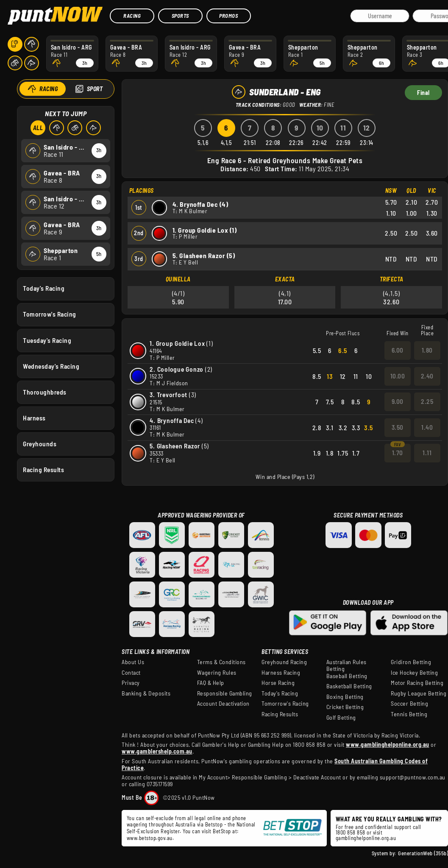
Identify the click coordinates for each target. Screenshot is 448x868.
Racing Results (43, 470)
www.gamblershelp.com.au (157, 751)
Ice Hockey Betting (414, 673)
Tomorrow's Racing (50, 314)
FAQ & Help (211, 683)
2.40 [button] (427, 376)
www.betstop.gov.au (150, 838)
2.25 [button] (427, 401)
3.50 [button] (398, 427)
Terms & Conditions (221, 662)
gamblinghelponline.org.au (366, 838)
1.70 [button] (398, 453)
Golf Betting (341, 718)
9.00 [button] (398, 401)
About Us (133, 662)
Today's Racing (44, 288)
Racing (132, 16)
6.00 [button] (398, 350)
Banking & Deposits (146, 693)
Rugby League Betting (419, 693)
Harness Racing (281, 673)
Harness (34, 417)
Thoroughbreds (45, 392)
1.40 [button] (427, 427)
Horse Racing (278, 683)
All (38, 128)
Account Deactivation (223, 704)
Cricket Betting (345, 707)
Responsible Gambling (225, 693)
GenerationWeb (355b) (423, 853)
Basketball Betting (349, 686)
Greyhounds (40, 444)
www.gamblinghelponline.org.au (388, 744)
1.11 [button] (427, 453)
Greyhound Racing (284, 662)
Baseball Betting (347, 676)
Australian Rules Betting (346, 665)
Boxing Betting (345, 697)
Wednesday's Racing (51, 366)
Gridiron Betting (411, 662)
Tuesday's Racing (47, 340)
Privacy (131, 683)
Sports (180, 16)
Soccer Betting (409, 704)
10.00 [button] (398, 376)
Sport (95, 89)
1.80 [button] (427, 350)
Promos (228, 16)
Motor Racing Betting (417, 683)
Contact (131, 673)
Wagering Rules (217, 673)
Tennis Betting (409, 714)
